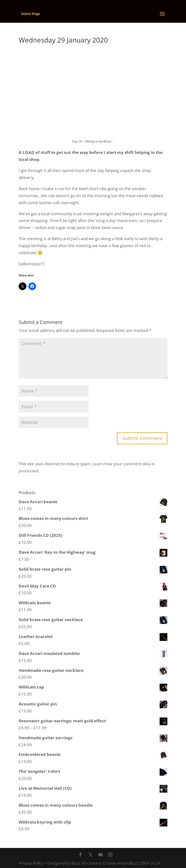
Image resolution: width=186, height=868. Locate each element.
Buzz (76, 863)
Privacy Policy (31, 863)
